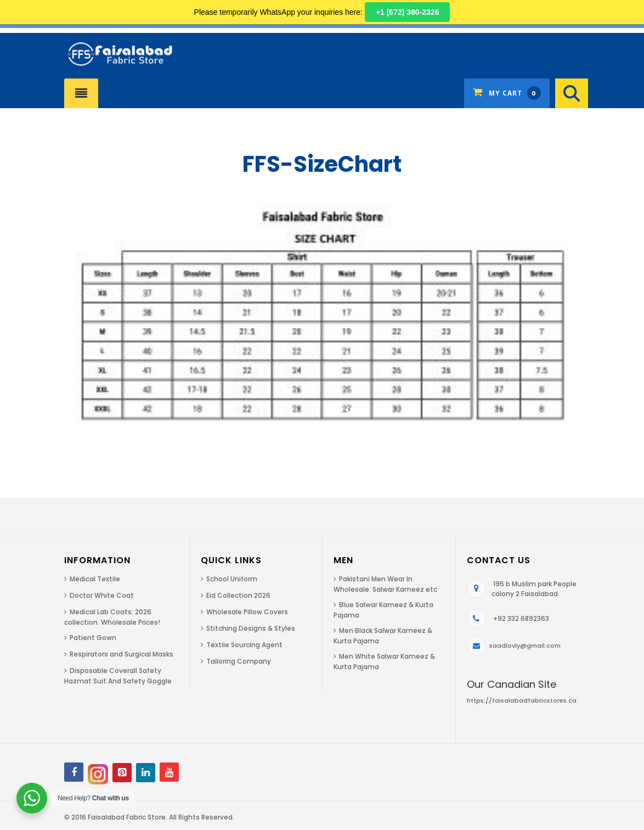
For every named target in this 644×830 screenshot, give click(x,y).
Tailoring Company (239, 661)
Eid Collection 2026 (238, 595)
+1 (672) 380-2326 (408, 12)
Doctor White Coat (102, 595)
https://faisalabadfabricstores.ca (522, 700)
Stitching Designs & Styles (251, 628)
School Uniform (232, 579)
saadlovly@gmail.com (525, 646)
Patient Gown (93, 638)
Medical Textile (95, 579)
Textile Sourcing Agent (244, 645)
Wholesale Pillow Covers (247, 612)
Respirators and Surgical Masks (122, 654)
